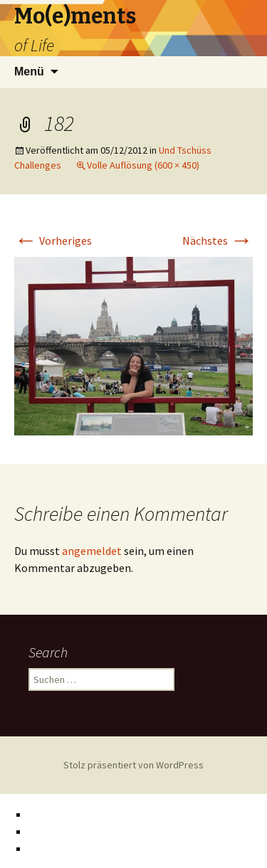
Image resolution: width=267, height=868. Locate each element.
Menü (29, 72)
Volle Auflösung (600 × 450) (143, 165)
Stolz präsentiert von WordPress (133, 765)
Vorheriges (53, 240)
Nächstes (218, 240)
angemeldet (92, 551)
